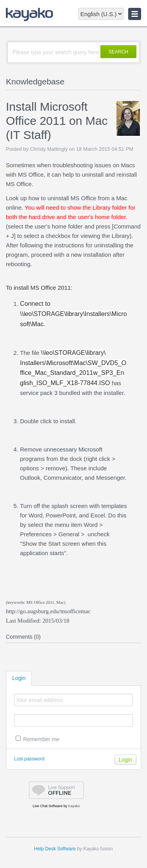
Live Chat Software (47, 806)
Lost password (29, 759)
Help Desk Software (55, 849)
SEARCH (118, 52)
